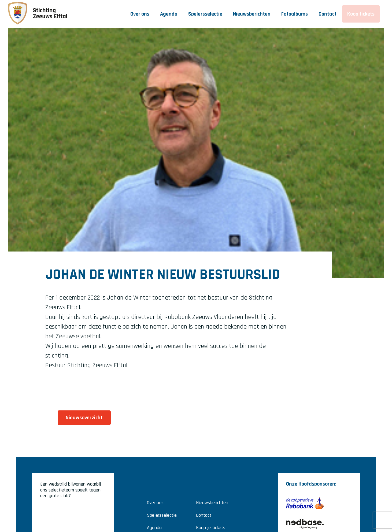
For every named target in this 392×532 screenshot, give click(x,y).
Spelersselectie (205, 14)
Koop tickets (361, 14)
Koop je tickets (211, 528)
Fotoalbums (295, 14)
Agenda (169, 14)
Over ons (140, 14)
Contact (328, 14)
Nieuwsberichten (252, 14)
